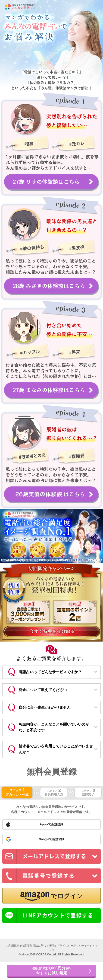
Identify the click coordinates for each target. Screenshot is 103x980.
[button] (51, 896)
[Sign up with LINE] (51, 916)
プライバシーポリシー (71, 946)
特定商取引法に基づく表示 (38, 946)
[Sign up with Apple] (51, 824)
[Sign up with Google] (51, 839)
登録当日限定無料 (51, 970)
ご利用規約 (12, 946)
